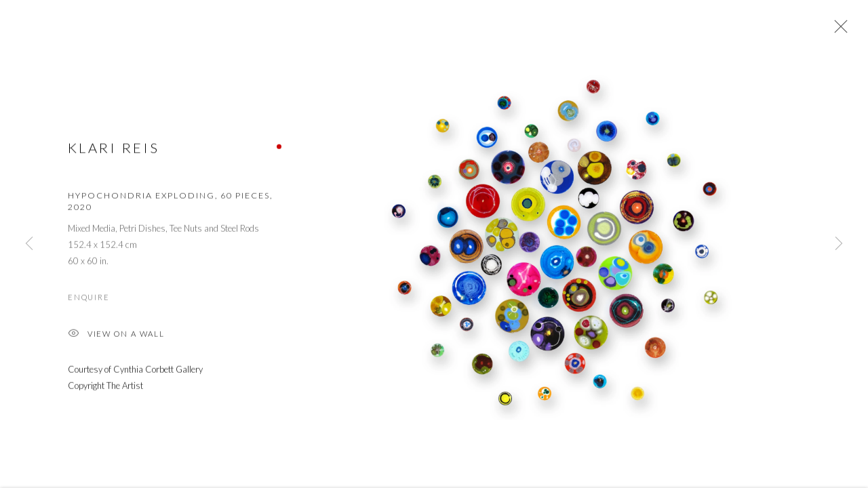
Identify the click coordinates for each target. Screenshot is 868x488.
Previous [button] (29, 244)
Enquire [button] (88, 299)
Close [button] (837, 30)
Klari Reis (114, 149)
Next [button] (839, 244)
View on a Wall (116, 337)
